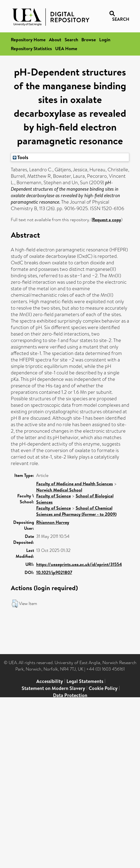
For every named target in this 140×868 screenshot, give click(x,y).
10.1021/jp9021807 (54, 572)
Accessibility (50, 681)
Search (71, 40)
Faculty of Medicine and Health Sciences (75, 484)
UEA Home (66, 48)
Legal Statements (85, 681)
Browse (89, 40)
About (55, 40)
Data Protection (70, 695)
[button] (15, 604)
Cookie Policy (103, 688)
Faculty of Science (54, 496)
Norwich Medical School (59, 490)
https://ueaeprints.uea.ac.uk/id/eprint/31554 (79, 564)
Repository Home (28, 40)
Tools (21, 157)
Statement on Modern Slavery (53, 688)
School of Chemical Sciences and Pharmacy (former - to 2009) (76, 511)
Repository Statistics (31, 48)
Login (105, 40)
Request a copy (107, 220)
